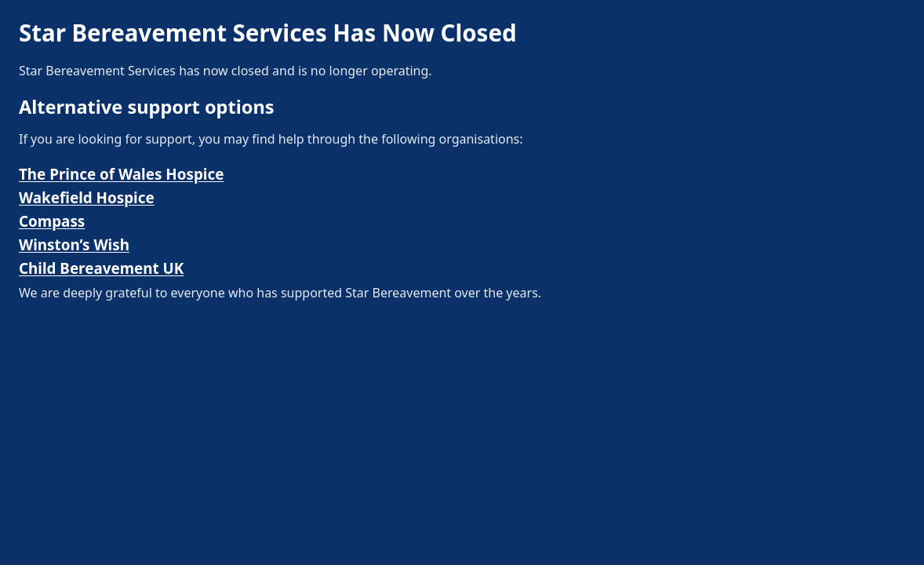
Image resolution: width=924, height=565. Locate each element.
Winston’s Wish (74, 245)
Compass (52, 221)
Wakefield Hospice (87, 198)
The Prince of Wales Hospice (121, 174)
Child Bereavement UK (101, 268)
